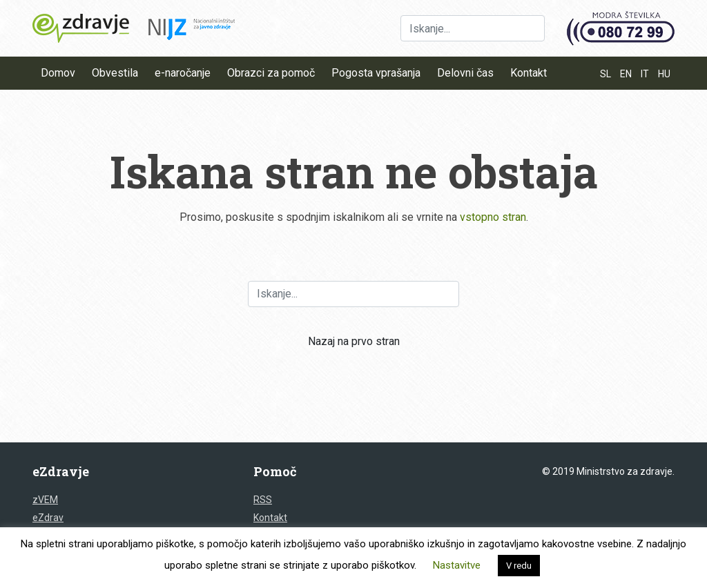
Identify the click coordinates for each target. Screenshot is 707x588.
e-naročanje (183, 73)
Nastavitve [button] (457, 565)
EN (626, 74)
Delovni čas (465, 73)
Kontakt (529, 73)
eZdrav (48, 518)
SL (606, 74)
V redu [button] (519, 566)
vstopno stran (493, 217)
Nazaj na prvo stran (354, 341)
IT (645, 74)
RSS (263, 500)
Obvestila (115, 73)
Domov (58, 73)
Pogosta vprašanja (376, 73)
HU (664, 74)
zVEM (45, 500)
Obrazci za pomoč (271, 73)
